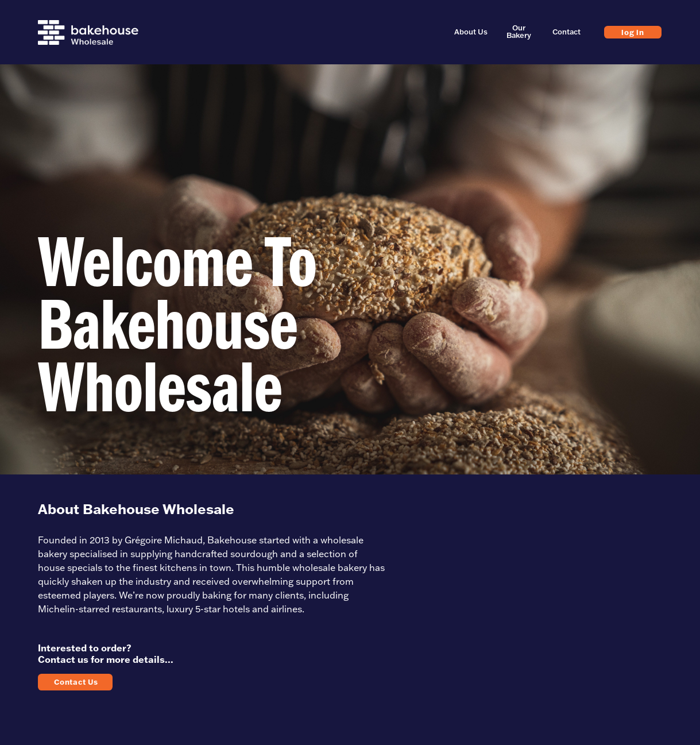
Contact (566, 32)
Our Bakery (519, 32)
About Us (471, 32)
